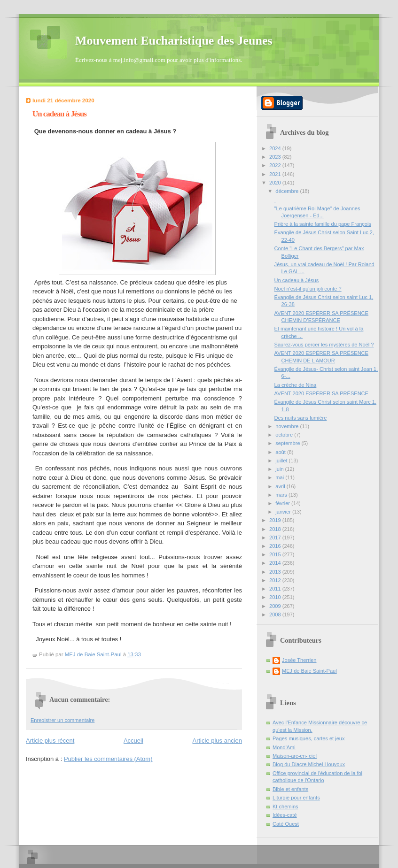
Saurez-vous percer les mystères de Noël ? (324, 345)
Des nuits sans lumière (301, 418)
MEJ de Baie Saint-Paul (309, 671)
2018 (276, 529)
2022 (276, 165)
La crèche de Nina (296, 385)
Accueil (133, 741)
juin (280, 469)
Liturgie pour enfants (296, 798)
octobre (285, 435)
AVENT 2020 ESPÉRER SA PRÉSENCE (321, 393)
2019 (276, 520)
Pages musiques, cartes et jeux (309, 738)
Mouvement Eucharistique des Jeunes (174, 41)
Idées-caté (285, 815)
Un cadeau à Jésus (297, 280)
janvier (284, 512)
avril (281, 486)
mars (282, 495)
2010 (276, 597)
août (281, 452)
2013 (276, 572)
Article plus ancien (218, 741)
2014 (276, 563)
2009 (276, 606)
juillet (282, 461)
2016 (276, 546)
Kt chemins (285, 807)
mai (280, 477)
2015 (276, 554)
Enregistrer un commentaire (62, 720)
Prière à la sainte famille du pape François (323, 224)
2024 (276, 148)
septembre (288, 443)
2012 (276, 580)
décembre (288, 191)
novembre (288, 426)
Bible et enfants (290, 789)
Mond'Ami (284, 747)
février (283, 503)
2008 (276, 615)
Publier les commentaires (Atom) (108, 759)
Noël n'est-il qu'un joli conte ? (308, 289)
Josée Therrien (299, 660)
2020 (276, 183)
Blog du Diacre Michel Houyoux (309, 764)
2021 (276, 174)
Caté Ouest (286, 824)
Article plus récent (50, 741)
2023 (276, 157)
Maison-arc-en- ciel (295, 756)
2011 (276, 589)
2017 (276, 538)
